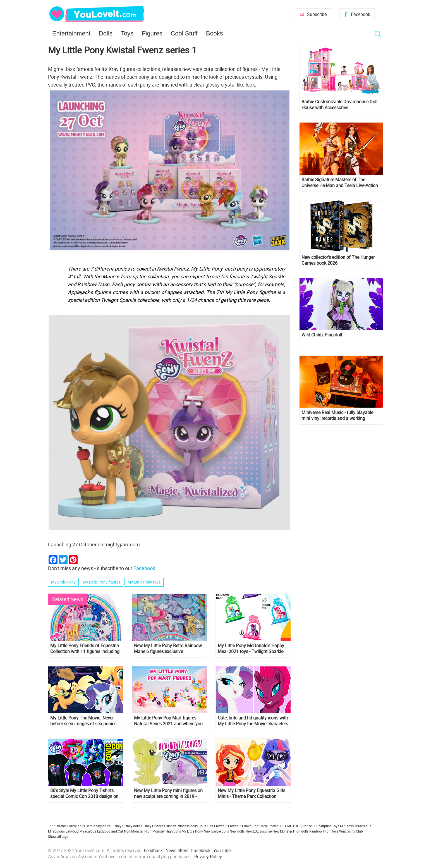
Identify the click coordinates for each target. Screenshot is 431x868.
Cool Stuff (184, 33)
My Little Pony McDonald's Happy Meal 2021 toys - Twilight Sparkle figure (251, 649)
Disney (116, 826)
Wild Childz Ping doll (322, 335)
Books (215, 33)
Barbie (62, 826)
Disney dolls (131, 826)
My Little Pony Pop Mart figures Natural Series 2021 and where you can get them (168, 721)
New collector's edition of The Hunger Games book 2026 (338, 260)
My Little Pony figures (102, 582)
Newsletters (177, 850)
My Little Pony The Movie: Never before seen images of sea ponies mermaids (83, 721)
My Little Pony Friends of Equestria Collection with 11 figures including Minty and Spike (85, 649)
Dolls (106, 33)
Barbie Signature (98, 826)
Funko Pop (250, 826)
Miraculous (363, 826)
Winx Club (355, 831)
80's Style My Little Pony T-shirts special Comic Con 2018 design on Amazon (84, 793)
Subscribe (317, 14)
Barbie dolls (76, 826)
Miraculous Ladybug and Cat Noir (105, 831)
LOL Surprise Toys (326, 826)
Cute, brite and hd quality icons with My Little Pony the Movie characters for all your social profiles (253, 721)
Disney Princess (153, 826)
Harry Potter (269, 826)
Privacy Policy (208, 857)
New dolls (237, 831)
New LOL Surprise (258, 831)
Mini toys (347, 826)
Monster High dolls (167, 831)
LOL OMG (285, 826)
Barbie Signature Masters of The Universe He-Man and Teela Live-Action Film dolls (340, 183)
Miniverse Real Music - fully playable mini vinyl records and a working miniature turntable (337, 415)
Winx (343, 831)
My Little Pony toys (144, 582)
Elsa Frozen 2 (217, 826)
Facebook (361, 14)
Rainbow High (320, 831)
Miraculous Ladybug (63, 831)
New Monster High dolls (290, 831)
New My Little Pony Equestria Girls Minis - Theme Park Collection (252, 793)
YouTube (222, 850)
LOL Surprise (302, 826)
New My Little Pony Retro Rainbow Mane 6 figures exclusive (168, 649)
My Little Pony (63, 582)
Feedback (153, 850)
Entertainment (71, 33)
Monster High (141, 831)
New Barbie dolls (216, 831)
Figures (152, 33)
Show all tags (58, 836)
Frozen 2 (235, 826)
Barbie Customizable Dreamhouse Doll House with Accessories (339, 105)
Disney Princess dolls (182, 826)
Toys (127, 33)
